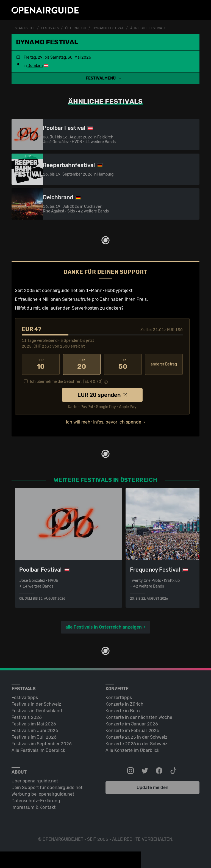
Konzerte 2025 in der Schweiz (136, 737)
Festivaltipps (25, 698)
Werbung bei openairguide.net (43, 794)
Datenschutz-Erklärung (36, 801)
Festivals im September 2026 (42, 744)
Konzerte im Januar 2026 (132, 724)
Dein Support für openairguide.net (47, 788)
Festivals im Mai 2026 (34, 724)
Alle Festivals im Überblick (38, 750)
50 (123, 364)
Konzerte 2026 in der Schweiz (136, 744)
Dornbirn (35, 66)
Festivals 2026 (27, 717)
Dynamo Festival (108, 28)
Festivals (50, 28)
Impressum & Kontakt (34, 807)
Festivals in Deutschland (37, 711)
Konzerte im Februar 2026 (132, 731)
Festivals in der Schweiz (36, 704)
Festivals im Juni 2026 (35, 731)
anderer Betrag (164, 364)
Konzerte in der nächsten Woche (139, 717)
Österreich (76, 28)
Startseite (25, 28)
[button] (105, 78)
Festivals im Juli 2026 (34, 737)
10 (41, 364)
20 (82, 364)
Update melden (152, 788)
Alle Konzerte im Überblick (132, 750)
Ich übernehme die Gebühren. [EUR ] (66, 382)
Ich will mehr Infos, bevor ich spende (104, 422)
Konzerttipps (119, 698)
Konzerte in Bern (123, 711)
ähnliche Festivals (148, 28)
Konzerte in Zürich (124, 704)
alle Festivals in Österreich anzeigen (104, 627)
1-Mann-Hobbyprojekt (109, 290)
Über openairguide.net (35, 781)
